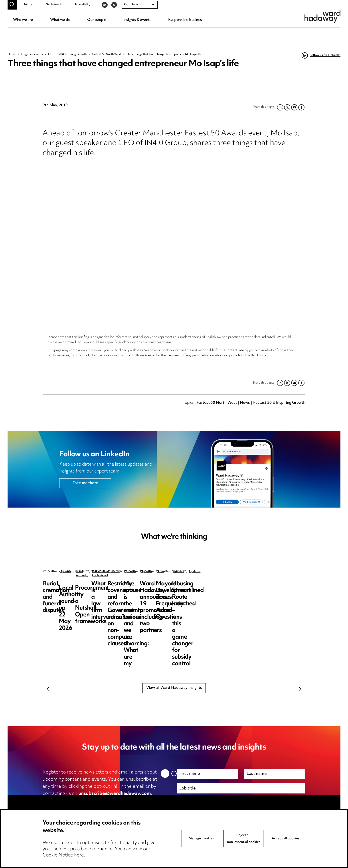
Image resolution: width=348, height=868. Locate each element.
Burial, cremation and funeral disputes (80, 587)
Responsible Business (186, 20)
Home (12, 54)
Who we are (23, 20)
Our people (97, 20)
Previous (48, 689)
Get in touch (54, 5)
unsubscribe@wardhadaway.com (115, 794)
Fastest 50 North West (106, 54)
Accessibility (82, 5)
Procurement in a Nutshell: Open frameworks (262, 587)
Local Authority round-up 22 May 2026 (172, 587)
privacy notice (89, 801)
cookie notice (130, 801)
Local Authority (163, 572)
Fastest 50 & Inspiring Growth (67, 54)
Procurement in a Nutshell (262, 572)
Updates (65, 572)
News (245, 403)
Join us (28, 5)
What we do (60, 20)
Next (300, 689)
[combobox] (140, 5)
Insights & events (137, 20)
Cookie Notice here (63, 855)
